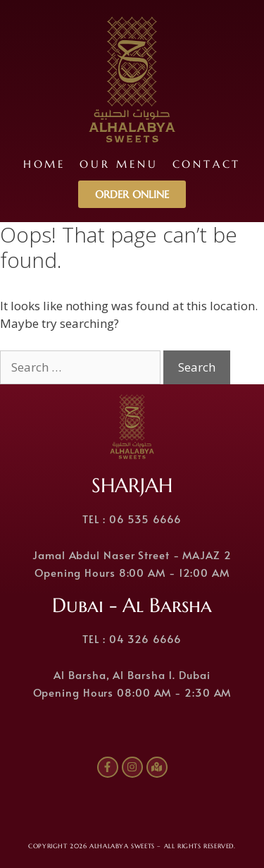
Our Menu (119, 164)
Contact (207, 164)
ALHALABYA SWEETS (122, 846)
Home (44, 164)
